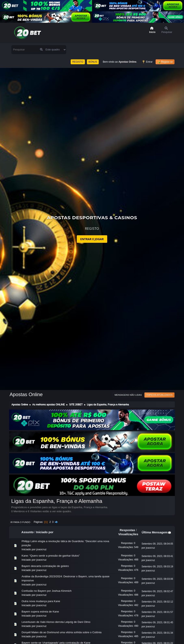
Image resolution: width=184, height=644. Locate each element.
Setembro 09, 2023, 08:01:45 (157, 610)
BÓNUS (93, 49)
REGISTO (78, 49)
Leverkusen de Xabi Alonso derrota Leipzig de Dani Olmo (56, 610)
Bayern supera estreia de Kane (40, 599)
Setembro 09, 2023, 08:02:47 (157, 579)
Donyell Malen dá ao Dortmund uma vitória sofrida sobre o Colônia (61, 620)
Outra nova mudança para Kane (41, 589)
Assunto (27, 520)
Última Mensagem (157, 520)
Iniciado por (45, 520)
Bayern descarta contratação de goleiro (45, 554)
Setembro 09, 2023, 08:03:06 (157, 567)
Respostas (127, 518)
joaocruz (41, 537)
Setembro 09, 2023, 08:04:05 (157, 531)
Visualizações (128, 522)
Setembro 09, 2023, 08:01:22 (157, 631)
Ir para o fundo (20, 510)
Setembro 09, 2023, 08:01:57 (157, 600)
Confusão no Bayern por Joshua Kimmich (47, 578)
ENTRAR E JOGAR (92, 227)
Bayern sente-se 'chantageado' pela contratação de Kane (56, 630)
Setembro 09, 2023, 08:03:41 (157, 544)
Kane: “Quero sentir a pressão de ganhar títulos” (51, 543)
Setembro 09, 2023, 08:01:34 (157, 620)
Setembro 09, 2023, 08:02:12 (157, 589)
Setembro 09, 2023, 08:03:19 (157, 554)
